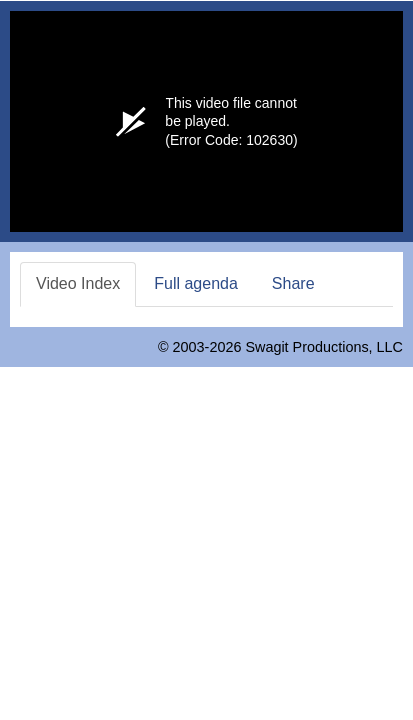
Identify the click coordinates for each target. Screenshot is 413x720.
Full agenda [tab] (196, 283)
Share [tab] (293, 283)
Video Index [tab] (78, 283)
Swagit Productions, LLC (324, 347)
